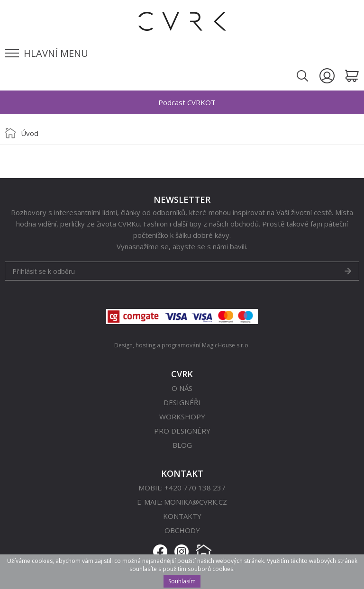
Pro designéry (182, 431)
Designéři (182, 402)
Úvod (30, 133)
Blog (182, 445)
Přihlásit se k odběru (44, 271)
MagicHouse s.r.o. (226, 345)
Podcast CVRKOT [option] (187, 102)
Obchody (182, 530)
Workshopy (182, 417)
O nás (182, 388)
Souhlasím (182, 581)
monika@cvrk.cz (196, 502)
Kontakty (182, 516)
